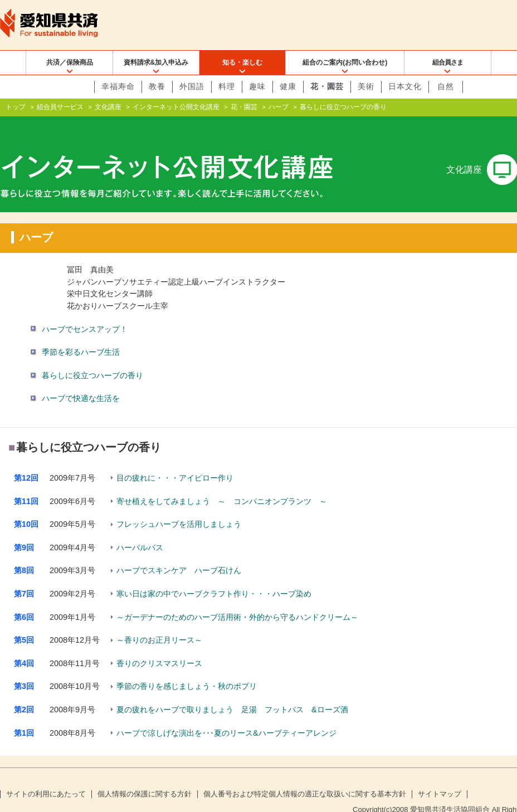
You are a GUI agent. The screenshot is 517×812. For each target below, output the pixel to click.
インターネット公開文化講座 (176, 107)
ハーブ (279, 107)
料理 (227, 86)
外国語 (192, 86)
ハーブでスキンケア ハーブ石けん (179, 552)
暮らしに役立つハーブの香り (92, 358)
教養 (157, 86)
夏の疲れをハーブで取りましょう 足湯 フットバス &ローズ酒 (232, 692)
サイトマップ (440, 776)
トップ (16, 107)
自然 (446, 86)
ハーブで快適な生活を (81, 380)
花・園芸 (327, 86)
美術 (366, 86)
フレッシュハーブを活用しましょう (179, 506)
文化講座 (108, 107)
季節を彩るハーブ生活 (81, 334)
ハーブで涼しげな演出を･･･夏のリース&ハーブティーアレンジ (226, 715)
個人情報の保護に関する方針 (145, 776)
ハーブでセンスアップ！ (85, 311)
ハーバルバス (140, 530)
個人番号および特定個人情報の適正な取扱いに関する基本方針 (305, 776)
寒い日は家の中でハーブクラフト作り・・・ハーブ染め (214, 576)
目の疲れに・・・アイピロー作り (175, 460)
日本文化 (405, 86)
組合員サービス (60, 107)
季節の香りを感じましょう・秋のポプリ (187, 668)
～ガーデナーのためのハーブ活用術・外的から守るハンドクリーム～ (237, 599)
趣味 (257, 86)
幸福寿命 (118, 86)
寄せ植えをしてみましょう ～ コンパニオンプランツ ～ (222, 483)
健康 (288, 86)
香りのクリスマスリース (159, 645)
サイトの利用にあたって (46, 776)
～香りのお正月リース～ (159, 622)
